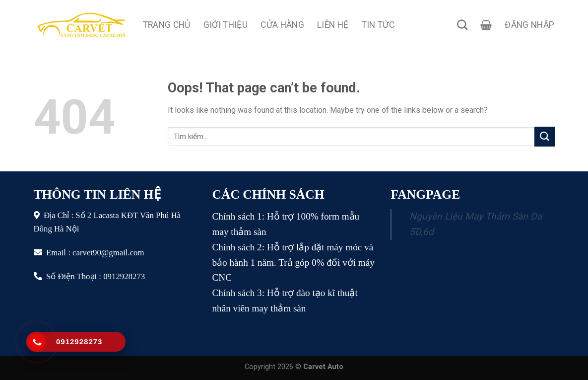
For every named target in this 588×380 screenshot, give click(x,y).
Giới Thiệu (226, 25)
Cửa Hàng (282, 25)
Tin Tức (378, 25)
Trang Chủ (167, 25)
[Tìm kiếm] (462, 25)
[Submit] (544, 136)
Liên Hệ (333, 25)
